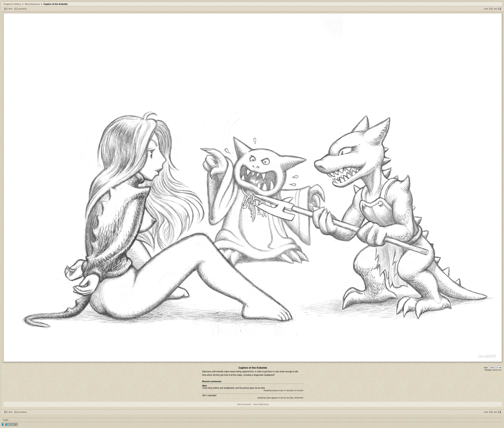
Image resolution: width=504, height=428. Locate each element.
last (495, 9)
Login (6, 420)
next (486, 9)
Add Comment (244, 404)
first (10, 9)
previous (23, 9)
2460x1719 (497, 370)
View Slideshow (261, 404)
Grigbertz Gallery (12, 4)
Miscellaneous (32, 4)
